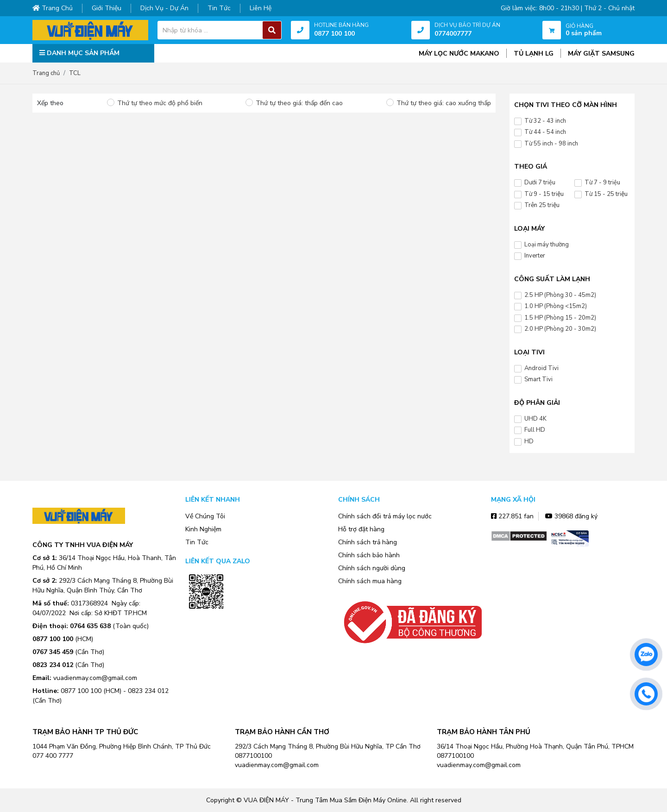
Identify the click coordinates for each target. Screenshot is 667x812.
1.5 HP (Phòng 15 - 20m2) (560, 318)
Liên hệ (261, 8)
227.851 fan (512, 516)
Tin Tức (197, 542)
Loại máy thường (547, 245)
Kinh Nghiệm (203, 529)
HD (529, 441)
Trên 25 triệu (542, 205)
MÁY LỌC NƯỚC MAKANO (459, 54)
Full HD (535, 430)
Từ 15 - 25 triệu (606, 194)
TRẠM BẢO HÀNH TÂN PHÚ (484, 732)
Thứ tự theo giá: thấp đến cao (299, 103)
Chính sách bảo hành (369, 555)
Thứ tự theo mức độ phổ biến (160, 103)
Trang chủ (53, 8)
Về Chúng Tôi (205, 516)
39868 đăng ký (571, 516)
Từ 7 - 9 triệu (602, 183)
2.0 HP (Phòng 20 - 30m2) (560, 329)
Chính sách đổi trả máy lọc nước (385, 516)
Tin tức (219, 8)
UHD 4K (535, 419)
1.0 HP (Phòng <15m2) (556, 306)
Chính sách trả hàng (368, 542)
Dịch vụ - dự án (164, 8)
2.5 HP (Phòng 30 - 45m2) (560, 295)
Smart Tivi (538, 379)
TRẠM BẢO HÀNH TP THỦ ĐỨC (85, 732)
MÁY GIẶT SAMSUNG (601, 54)
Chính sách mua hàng (370, 581)
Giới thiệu (107, 8)
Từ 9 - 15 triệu (544, 194)
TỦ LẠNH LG (534, 54)
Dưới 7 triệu (540, 183)
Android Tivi (541, 368)
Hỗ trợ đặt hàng (361, 529)
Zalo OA (206, 623)
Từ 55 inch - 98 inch (551, 144)
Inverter (535, 256)
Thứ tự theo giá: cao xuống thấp (444, 103)
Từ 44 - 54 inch (545, 132)
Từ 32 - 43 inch (545, 121)
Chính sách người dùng (372, 568)
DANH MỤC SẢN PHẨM (79, 53)
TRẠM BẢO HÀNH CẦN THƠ (282, 732)
